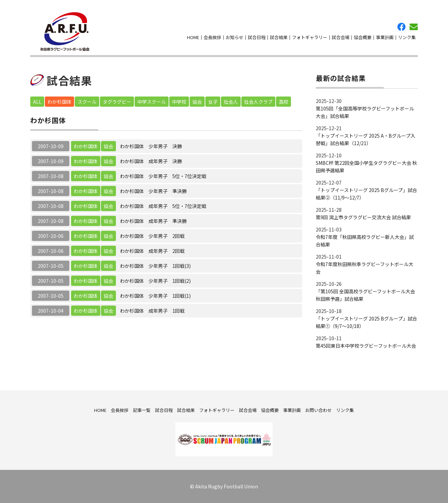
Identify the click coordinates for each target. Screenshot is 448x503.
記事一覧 (142, 410)
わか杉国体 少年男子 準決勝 (153, 191)
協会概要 (363, 37)
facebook (401, 27)
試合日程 (257, 37)
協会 (197, 102)
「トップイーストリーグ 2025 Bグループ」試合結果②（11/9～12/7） (366, 194)
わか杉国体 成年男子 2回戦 (152, 251)
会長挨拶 (212, 37)
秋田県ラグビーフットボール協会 (65, 32)
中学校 (179, 102)
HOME (193, 37)
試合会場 (341, 37)
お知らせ (235, 37)
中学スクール (152, 102)
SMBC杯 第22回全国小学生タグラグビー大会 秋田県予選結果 (366, 167)
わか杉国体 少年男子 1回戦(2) (155, 281)
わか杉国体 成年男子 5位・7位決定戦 (163, 206)
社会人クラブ (258, 102)
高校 (283, 102)
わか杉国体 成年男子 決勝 (151, 161)
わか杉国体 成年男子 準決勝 (153, 221)
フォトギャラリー (310, 37)
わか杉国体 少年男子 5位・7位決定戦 (163, 176)
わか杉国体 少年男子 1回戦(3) (155, 266)
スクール (87, 102)
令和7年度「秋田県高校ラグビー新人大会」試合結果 (365, 241)
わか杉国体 (59, 102)
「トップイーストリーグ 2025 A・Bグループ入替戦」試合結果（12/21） (366, 139)
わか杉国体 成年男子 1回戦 (152, 311)
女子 (213, 102)
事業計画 (385, 37)
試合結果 (279, 37)
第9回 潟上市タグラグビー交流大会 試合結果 (363, 217)
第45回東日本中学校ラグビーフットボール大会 (366, 346)
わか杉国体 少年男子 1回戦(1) (155, 296)
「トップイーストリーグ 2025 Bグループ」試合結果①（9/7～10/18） (366, 322)
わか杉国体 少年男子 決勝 (151, 146)
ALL (37, 102)
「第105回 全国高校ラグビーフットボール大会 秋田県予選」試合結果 (365, 295)
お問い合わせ (414, 27)
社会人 (231, 102)
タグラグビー (117, 102)
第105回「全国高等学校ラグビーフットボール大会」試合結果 (365, 112)
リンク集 (407, 37)
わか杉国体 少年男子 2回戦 (152, 236)
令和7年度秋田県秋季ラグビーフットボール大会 (365, 268)
